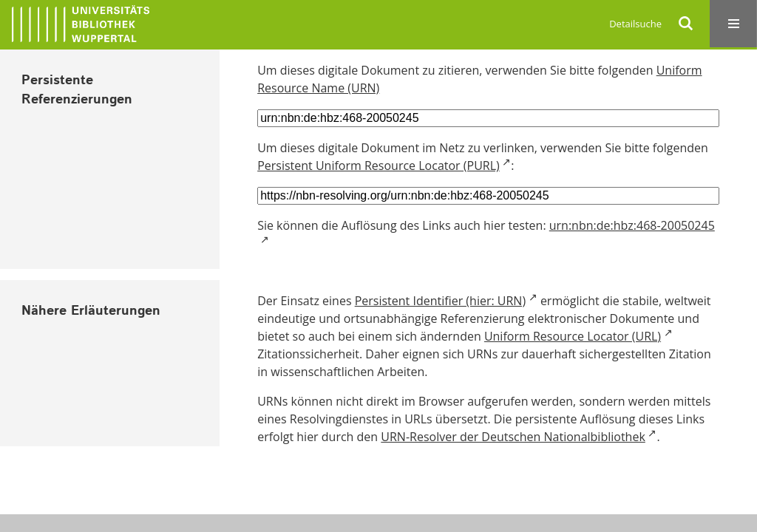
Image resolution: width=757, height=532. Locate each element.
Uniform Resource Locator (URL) (573, 336)
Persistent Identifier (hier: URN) (440, 301)
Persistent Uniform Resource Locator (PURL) (378, 166)
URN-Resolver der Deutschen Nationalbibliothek (513, 437)
